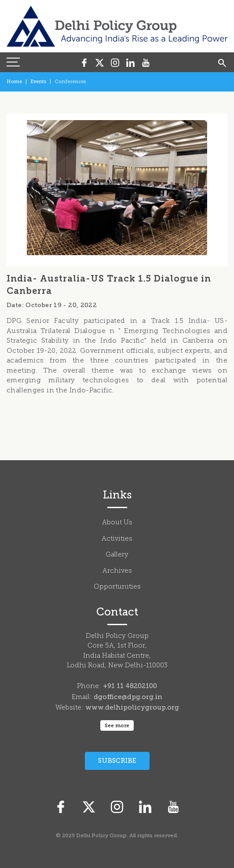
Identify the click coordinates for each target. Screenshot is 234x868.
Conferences (70, 82)
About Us (117, 523)
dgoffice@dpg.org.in (128, 697)
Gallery (117, 555)
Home (14, 82)
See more (117, 725)
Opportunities (117, 587)
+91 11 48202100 (130, 686)
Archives (117, 571)
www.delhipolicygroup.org (132, 707)
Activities (117, 539)
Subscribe (117, 761)
